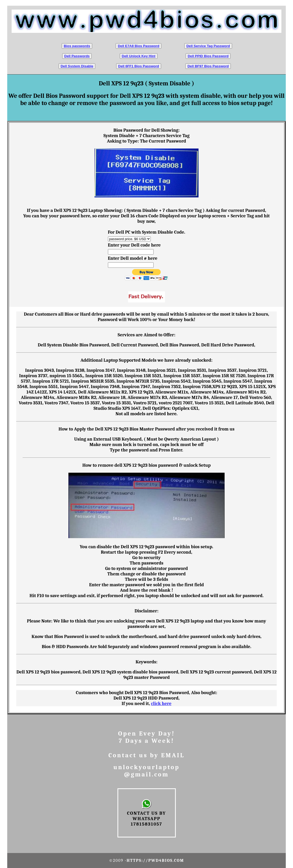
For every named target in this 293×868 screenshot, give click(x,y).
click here (161, 704)
